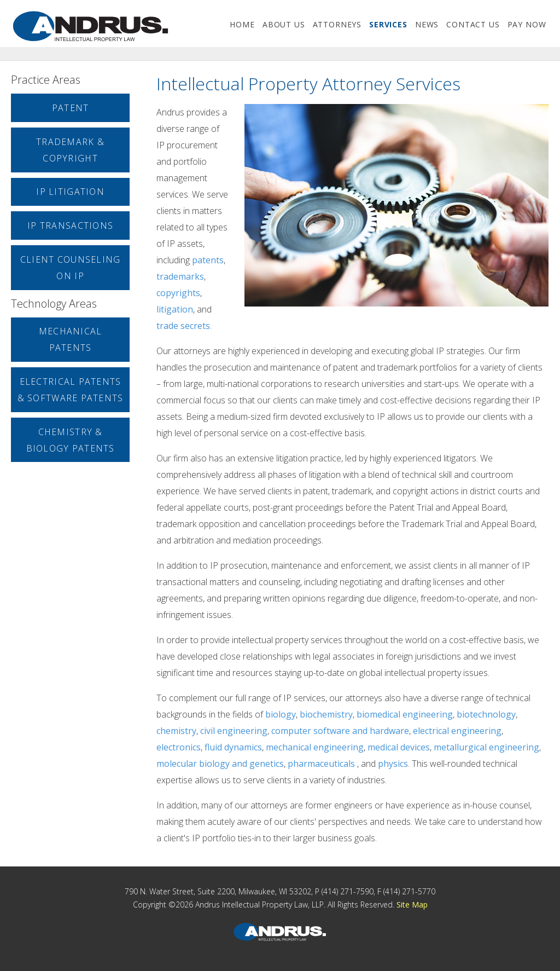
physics (393, 764)
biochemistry (326, 714)
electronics (179, 747)
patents (208, 260)
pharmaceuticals (321, 764)
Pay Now (527, 24)
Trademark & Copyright (70, 150)
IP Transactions (70, 226)
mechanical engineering (315, 747)
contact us (473, 24)
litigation (175, 309)
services (388, 24)
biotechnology (486, 714)
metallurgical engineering (486, 747)
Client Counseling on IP (71, 268)
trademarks (180, 276)
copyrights (178, 293)
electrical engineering (457, 731)
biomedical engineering (405, 714)
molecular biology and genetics (220, 764)
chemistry (176, 731)
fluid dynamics (233, 747)
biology (281, 714)
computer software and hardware (340, 731)
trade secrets (183, 326)
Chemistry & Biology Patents (71, 440)
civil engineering (234, 731)
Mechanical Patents (71, 339)
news (427, 24)
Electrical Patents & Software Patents (71, 390)
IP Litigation (70, 192)
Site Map (412, 904)
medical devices (399, 747)
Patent (71, 108)
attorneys (337, 24)
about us (284, 24)
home (242, 24)
